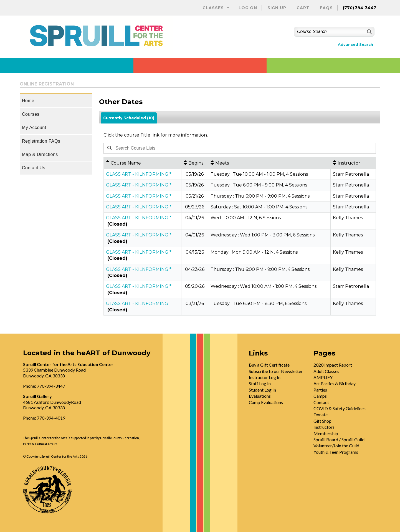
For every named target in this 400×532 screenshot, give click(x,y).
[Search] (369, 32)
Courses (31, 114)
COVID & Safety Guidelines (340, 408)
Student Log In (262, 390)
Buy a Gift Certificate (269, 365)
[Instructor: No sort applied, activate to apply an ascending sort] (353, 163)
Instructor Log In (265, 377)
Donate (321, 414)
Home (28, 101)
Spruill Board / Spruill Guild (339, 439)
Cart (303, 8)
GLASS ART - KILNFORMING (137, 303)
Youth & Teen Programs (336, 452)
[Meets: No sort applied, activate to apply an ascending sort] (269, 163)
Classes (213, 8)
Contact (321, 402)
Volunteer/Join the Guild (336, 446)
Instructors (324, 427)
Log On (248, 8)
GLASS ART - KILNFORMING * (139, 174)
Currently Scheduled (129, 118)
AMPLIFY (323, 377)
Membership (326, 433)
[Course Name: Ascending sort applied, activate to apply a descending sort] (142, 163)
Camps (320, 396)
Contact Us (34, 168)
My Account (34, 128)
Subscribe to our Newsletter (276, 371)
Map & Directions (40, 154)
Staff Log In (260, 383)
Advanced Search (355, 45)
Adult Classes (326, 371)
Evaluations (260, 396)
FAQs (326, 8)
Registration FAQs (41, 141)
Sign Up (277, 8)
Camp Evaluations (266, 402)
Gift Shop (322, 421)
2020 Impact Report (333, 365)
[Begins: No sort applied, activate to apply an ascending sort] (195, 163)
